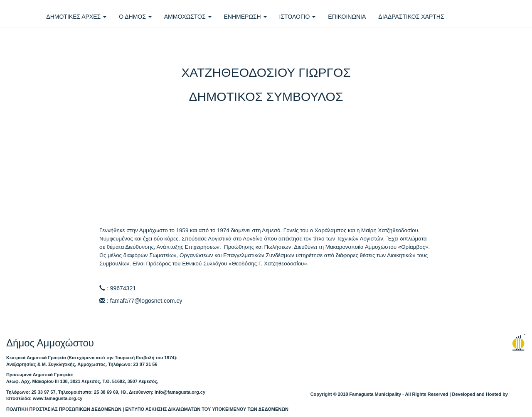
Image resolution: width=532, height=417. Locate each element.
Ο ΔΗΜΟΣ (135, 17)
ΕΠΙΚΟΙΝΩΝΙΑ (347, 17)
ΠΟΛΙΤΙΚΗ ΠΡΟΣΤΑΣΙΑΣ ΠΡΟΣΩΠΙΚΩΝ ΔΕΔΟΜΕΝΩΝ (64, 409)
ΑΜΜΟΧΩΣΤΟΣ (188, 17)
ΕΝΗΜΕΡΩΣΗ (245, 17)
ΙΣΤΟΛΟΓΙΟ (298, 17)
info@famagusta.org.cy (180, 392)
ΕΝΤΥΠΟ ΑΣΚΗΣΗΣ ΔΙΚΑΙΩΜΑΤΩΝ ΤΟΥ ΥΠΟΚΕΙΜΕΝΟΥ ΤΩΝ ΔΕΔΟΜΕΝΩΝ (207, 409)
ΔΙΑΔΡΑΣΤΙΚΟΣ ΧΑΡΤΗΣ (411, 17)
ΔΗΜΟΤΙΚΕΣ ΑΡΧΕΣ (76, 17)
